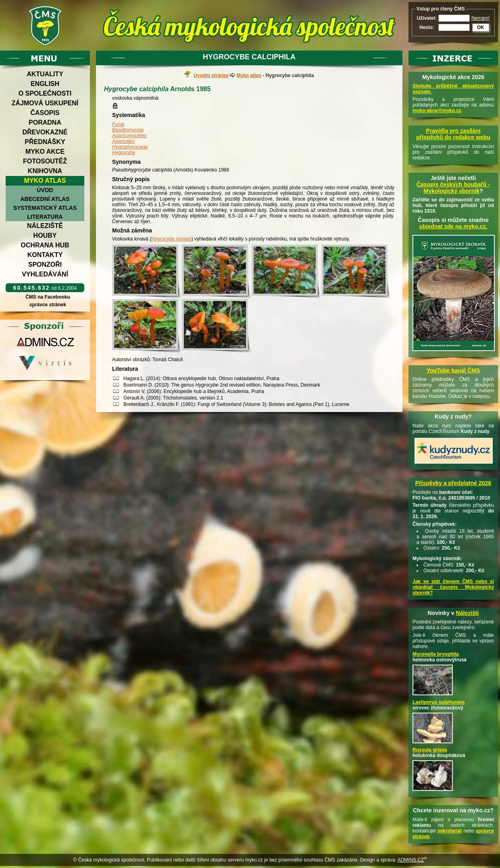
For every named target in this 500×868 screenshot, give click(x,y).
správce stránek (48, 305)
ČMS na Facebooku (48, 297)
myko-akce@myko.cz (437, 111)
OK (481, 27)
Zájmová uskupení (45, 103)
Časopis (45, 113)
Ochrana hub (45, 245)
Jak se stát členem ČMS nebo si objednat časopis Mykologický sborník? (453, 587)
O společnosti (45, 93)
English (45, 84)
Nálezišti (468, 613)
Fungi (118, 124)
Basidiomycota (128, 130)
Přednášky (45, 142)
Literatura (45, 217)
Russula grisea (430, 750)
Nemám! (480, 18)
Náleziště (45, 226)
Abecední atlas (45, 199)
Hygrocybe (124, 153)
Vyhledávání (45, 274)
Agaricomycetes (129, 136)
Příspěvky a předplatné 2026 (453, 483)
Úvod (45, 190)
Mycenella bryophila (436, 654)
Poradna (45, 122)
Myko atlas (45, 181)
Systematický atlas (45, 208)
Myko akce (45, 152)
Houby (45, 235)
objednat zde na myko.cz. (453, 226)
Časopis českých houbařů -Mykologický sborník (453, 188)
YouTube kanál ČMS (453, 370)
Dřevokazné (45, 132)
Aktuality (45, 74)
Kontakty (45, 255)
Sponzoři (45, 265)
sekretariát (450, 831)
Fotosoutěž (45, 161)
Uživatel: (427, 18)
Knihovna (45, 171)
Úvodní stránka (211, 75)
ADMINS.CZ (410, 860)
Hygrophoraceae (130, 147)
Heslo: (427, 27)
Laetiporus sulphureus (439, 702)
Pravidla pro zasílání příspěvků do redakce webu (453, 134)
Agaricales (123, 141)
